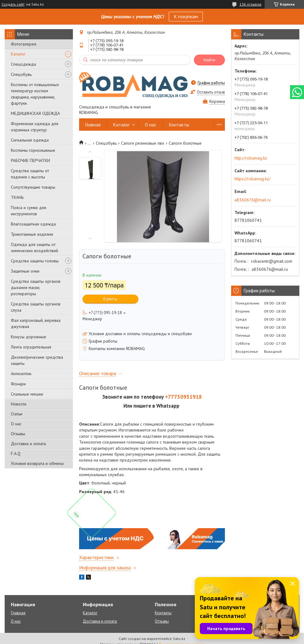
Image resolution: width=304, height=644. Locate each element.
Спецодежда (23, 64)
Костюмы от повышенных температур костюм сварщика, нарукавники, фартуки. (35, 94)
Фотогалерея (24, 44)
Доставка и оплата (28, 444)
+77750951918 (183, 397)
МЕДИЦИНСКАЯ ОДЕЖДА (35, 113)
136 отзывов (250, 4)
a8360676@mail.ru (253, 200)
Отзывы (18, 434)
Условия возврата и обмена (37, 463)
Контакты (179, 125)
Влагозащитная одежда (33, 224)
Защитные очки (25, 271)
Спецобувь (21, 74)
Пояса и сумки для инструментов (29, 211)
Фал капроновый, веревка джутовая (36, 323)
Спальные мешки (27, 394)
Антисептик (21, 374)
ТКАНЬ (17, 197)
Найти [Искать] (209, 60)
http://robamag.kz (251, 158)
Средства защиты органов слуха (36, 307)
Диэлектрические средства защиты (37, 360)
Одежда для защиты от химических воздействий (34, 248)
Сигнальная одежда (30, 140)
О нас (16, 424)
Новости (19, 404)
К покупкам (186, 16)
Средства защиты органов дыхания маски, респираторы (36, 287)
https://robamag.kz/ (253, 179)
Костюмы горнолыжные (33, 150)
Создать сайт (13, 4)
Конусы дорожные (29, 337)
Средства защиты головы (35, 261)
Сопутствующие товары (33, 187)
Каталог (18, 54)
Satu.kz (179, 639)
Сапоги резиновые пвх (143, 143)
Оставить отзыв (211, 92)
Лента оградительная (31, 347)
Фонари (18, 384)
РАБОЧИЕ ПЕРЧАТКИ (30, 160)
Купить (110, 299)
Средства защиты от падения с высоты (30, 174)
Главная (93, 125)
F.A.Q (16, 453)
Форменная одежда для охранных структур (35, 127)
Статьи (17, 414)
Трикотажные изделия (32, 234)
